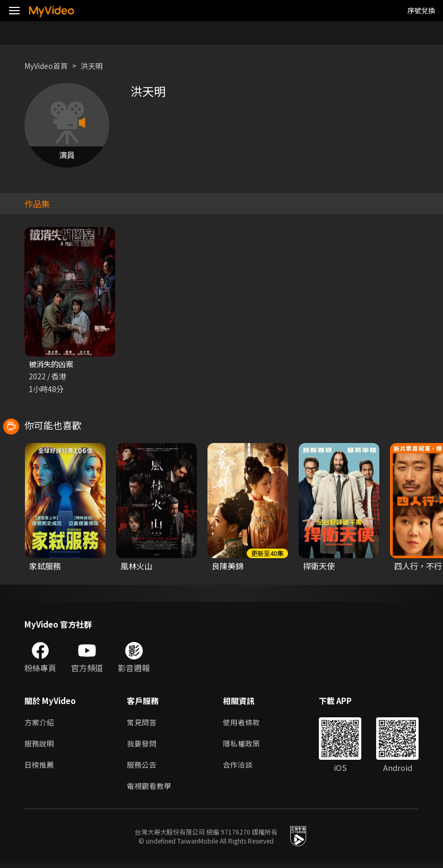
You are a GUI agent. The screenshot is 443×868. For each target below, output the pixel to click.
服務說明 (40, 746)
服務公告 (143, 768)
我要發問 (143, 746)
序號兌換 (421, 10)
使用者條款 (246, 723)
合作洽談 (242, 768)
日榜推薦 (40, 768)
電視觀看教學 (151, 790)
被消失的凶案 (53, 364)
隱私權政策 (246, 746)
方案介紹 (40, 723)
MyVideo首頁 (49, 66)
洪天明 (97, 66)
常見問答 (143, 723)
